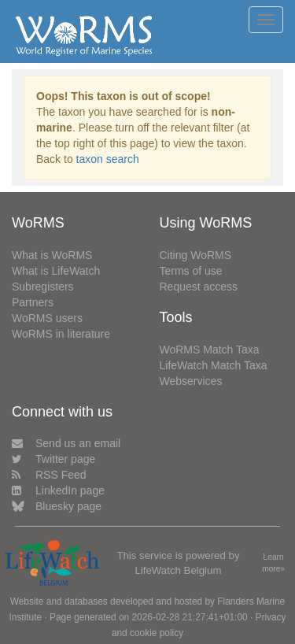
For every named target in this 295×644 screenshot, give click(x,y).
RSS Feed (49, 475)
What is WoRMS (52, 255)
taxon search (108, 159)
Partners (33, 302)
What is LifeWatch (56, 271)
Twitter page (53, 459)
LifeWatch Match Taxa (214, 365)
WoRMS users (47, 318)
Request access (199, 287)
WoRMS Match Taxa (210, 350)
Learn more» (273, 563)
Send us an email (66, 443)
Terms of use (191, 271)
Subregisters (43, 287)
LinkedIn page (58, 490)
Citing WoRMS (196, 255)
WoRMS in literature (61, 334)
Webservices (191, 381)
